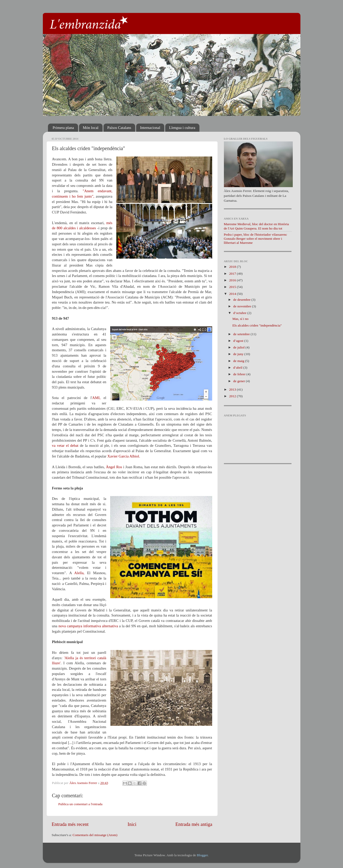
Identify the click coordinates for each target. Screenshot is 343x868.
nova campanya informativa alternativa (88, 626)
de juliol (239, 347)
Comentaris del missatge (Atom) (95, 835)
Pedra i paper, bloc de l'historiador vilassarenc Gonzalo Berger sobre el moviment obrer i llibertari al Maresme (256, 239)
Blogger (202, 855)
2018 (233, 267)
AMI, (97, 398)
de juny (239, 354)
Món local (91, 128)
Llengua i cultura (182, 128)
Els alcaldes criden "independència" (257, 325)
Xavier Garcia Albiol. (124, 456)
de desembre (242, 300)
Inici (132, 824)
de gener (240, 381)
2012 (233, 396)
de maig (239, 361)
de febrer (240, 374)
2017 (233, 274)
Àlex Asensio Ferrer (84, 783)
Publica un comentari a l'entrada (80, 804)
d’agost (239, 341)
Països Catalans (119, 128)
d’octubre (240, 313)
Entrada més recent (70, 824)
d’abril (238, 367)
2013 (233, 389)
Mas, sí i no (240, 319)
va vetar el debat (65, 445)
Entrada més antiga (194, 824)
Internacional (150, 128)
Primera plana (63, 128)
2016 (233, 280)
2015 (233, 287)
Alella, (79, 573)
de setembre (242, 334)
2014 (233, 294)
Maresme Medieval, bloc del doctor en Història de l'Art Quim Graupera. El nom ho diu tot (256, 226)
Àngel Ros (114, 467)
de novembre (243, 306)
